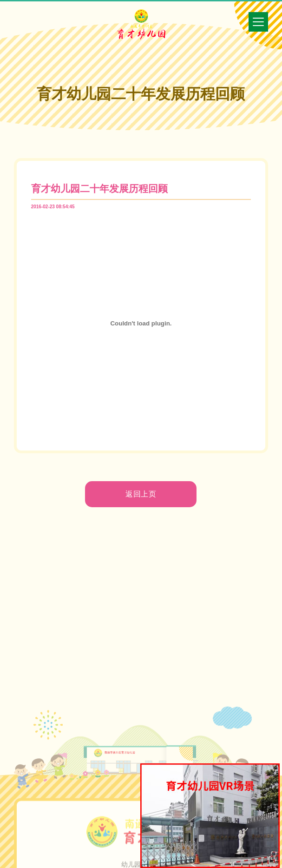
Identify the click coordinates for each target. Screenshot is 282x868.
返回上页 (141, 494)
